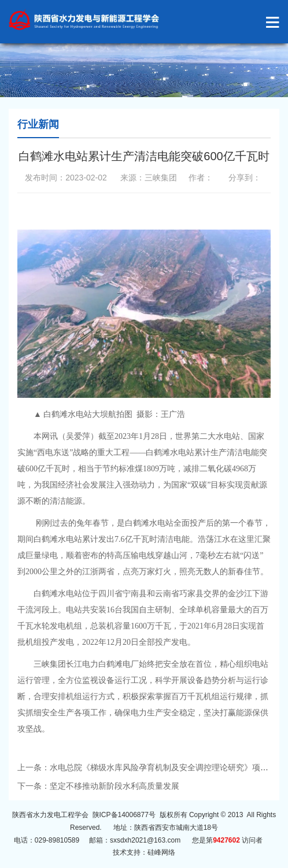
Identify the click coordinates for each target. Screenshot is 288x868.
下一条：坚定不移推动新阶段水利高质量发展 (98, 786)
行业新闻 (38, 124)
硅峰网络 (161, 852)
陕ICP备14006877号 (124, 815)
